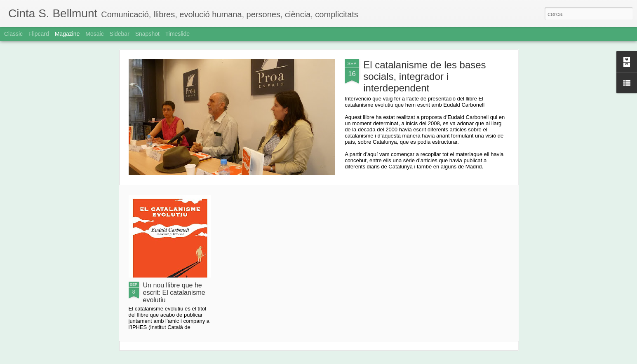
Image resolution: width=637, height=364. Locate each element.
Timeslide (177, 34)
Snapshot (147, 34)
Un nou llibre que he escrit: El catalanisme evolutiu (174, 293)
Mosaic (94, 34)
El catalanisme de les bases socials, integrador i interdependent (425, 76)
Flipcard (39, 34)
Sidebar (120, 34)
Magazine (67, 34)
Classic (13, 34)
